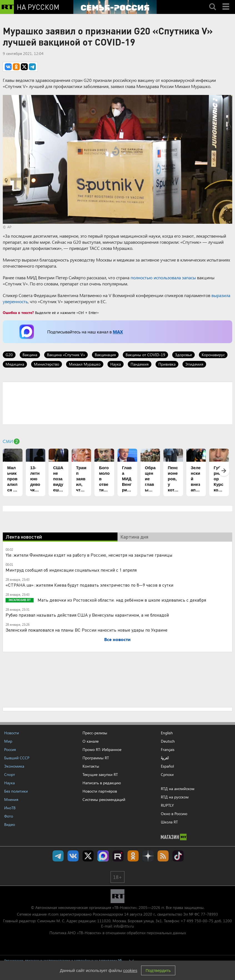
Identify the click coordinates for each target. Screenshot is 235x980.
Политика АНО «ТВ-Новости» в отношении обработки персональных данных (118, 933)
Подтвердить (158, 970)
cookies (130, 970)
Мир (8, 741)
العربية (165, 758)
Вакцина (30, 355)
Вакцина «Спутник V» (66, 355)
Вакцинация (105, 355)
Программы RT (96, 758)
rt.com (53, 914)
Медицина (15, 364)
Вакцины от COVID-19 (145, 355)
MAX (118, 332)
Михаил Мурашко (85, 364)
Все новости (117, 639)
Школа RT (169, 822)
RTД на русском (175, 797)
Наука (116, 364)
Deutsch (168, 741)
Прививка (167, 364)
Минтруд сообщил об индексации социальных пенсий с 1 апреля (71, 570)
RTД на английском (178, 789)
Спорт (10, 774)
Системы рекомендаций (104, 799)
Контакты (91, 766)
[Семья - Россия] (115, 7)
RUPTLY (167, 805)
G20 (9, 355)
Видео (10, 824)
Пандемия (140, 364)
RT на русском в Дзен (148, 856)
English (167, 733)
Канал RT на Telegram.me (58, 856)
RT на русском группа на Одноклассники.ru (133, 856)
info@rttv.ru (124, 926)
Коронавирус (213, 355)
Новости (12, 733)
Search (212, 2)
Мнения (11, 799)
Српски (167, 775)
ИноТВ (10, 808)
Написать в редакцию (102, 783)
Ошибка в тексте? (18, 312)
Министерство (47, 364)
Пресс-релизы (95, 733)
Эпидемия (194, 364)
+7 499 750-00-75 (197, 921)
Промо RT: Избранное (102, 749)
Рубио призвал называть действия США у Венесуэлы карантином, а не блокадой (87, 615)
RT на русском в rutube (118, 856)
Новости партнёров (100, 791)
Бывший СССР (17, 758)
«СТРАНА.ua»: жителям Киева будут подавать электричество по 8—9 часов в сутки (89, 585)
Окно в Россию (174, 814)
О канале (91, 741)
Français (168, 750)
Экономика (14, 766)
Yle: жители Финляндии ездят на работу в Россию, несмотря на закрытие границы (89, 555)
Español (167, 766)
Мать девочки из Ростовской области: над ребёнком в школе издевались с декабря (121, 600)
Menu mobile (226, 2)
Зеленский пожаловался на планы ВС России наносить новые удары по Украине (87, 630)
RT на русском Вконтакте (73, 856)
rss (163, 856)
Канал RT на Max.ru (103, 856)
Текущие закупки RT (100, 774)
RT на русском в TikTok (178, 856)
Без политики (16, 791)
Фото (9, 816)
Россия (10, 749)
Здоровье (183, 355)
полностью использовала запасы (163, 277)
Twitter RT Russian (88, 856)
